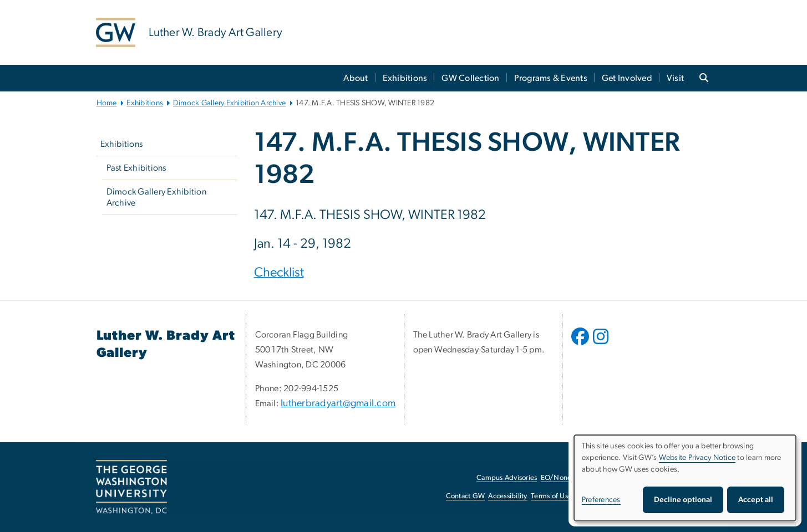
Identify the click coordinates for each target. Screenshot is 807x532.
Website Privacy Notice (697, 458)
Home (107, 103)
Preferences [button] (601, 500)
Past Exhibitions (136, 168)
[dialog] (685, 478)
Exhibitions (405, 78)
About (356, 78)
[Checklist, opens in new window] (279, 274)
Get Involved (627, 78)
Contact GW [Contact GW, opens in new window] (466, 496)
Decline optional (683, 500)
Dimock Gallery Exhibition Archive (229, 103)
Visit (675, 78)
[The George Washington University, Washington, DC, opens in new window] (131, 487)
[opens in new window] (581, 345)
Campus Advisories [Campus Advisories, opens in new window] (507, 478)
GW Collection (470, 78)
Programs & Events (551, 78)
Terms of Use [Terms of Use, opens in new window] (551, 496)
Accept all (756, 500)
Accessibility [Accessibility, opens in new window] (507, 496)
